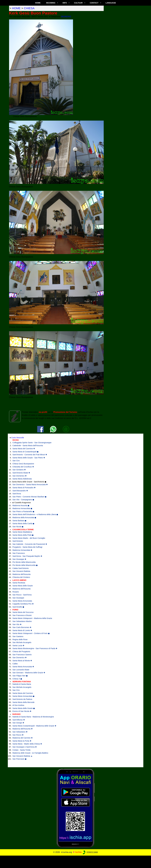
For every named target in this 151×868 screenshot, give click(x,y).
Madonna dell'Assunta (22, 574)
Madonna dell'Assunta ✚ (23, 729)
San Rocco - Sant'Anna (22, 595)
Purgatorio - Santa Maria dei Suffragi (27, 547)
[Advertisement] (76, 861)
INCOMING (51, 3)
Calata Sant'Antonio (21, 568)
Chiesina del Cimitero (21, 577)
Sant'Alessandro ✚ (20, 491)
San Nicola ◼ (18, 527)
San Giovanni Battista (21, 571)
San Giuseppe (18, 598)
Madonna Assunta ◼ (21, 505)
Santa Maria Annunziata (22, 601)
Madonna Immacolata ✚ (22, 550)
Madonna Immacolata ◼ (22, 508)
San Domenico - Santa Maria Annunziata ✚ (30, 485)
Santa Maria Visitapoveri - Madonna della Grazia (32, 618)
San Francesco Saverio (22, 655)
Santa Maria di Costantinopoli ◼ (26, 452)
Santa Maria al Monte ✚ (22, 661)
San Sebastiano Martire (22, 621)
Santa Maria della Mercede (24, 702)
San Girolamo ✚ (19, 470)
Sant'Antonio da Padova (22, 699)
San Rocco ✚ (18, 735)
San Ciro (16, 461)
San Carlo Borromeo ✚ (22, 627)
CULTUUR (78, 3)
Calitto (15, 664)
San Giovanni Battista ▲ (23, 756)
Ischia (78, 852)
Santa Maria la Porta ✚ (22, 741)
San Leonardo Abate (21, 670)
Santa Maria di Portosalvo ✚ (24, 488)
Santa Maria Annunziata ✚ (23, 667)
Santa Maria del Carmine (23, 693)
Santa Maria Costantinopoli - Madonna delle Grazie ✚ (34, 726)
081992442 (66, 17)
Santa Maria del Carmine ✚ (24, 449)
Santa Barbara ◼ (19, 521)
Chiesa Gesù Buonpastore (23, 464)
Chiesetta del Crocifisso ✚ (23, 467)
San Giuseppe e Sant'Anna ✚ (25, 747)
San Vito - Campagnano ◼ (23, 500)
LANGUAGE (111, 3)
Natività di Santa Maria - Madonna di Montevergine (33, 717)
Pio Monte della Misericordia (24, 562)
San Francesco (19, 553)
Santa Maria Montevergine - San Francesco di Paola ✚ (35, 648)
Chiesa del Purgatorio (21, 652)
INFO (65, 3)
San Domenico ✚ (20, 476)
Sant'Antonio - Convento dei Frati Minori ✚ (30, 455)
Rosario (16, 592)
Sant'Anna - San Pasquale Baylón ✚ (27, 556)
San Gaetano (18, 636)
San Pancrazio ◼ (20, 759)
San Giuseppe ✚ (19, 559)
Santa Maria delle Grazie (23, 586)
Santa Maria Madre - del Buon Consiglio (29, 538)
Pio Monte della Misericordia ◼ (25, 565)
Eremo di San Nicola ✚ (22, 711)
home (16, 8)
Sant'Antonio (18, 541)
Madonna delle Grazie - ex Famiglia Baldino (30, 753)
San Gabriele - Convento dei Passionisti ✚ (30, 544)
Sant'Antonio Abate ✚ (21, 473)
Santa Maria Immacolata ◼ (24, 696)
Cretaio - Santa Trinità (21, 750)
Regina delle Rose (20, 639)
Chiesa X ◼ (17, 679)
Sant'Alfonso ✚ (19, 720)
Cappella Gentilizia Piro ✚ (23, 604)
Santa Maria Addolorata (22, 479)
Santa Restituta (19, 583)
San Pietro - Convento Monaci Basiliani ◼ (30, 497)
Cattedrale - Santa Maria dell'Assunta (28, 446)
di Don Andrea (18, 705)
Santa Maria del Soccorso (23, 612)
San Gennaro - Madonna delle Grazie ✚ (29, 673)
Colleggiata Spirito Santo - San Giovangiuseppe (32, 443)
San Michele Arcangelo (22, 642)
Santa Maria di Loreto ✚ (22, 630)
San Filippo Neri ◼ (20, 676)
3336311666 (90, 852)
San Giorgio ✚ (18, 723)
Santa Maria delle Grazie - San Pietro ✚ (29, 458)
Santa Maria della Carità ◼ (23, 524)
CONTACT (94, 3)
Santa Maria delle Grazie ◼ (24, 708)
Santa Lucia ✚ (18, 646)
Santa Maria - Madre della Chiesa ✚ (27, 744)
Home (38, 3)
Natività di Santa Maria (22, 684)
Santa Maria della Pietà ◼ (23, 535)
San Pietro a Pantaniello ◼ (23, 511)
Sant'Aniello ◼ (18, 607)
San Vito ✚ (17, 624)
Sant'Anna (17, 494)
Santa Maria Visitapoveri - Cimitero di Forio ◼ (31, 633)
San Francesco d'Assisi (22, 615)
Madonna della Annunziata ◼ (24, 518)
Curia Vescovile (18, 438)
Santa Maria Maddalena (22, 532)
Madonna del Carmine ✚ (23, 738)
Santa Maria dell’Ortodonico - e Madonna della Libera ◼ (35, 514)
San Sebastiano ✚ (20, 732)
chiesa (29, 8)
